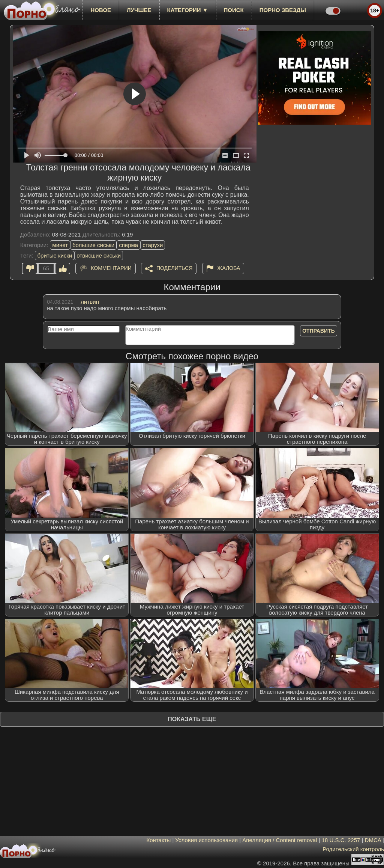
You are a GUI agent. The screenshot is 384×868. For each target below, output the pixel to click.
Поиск (234, 10)
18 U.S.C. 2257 (341, 840)
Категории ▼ (188, 10)
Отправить (319, 331)
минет (60, 245)
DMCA (373, 840)
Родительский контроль (353, 849)
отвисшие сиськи (99, 255)
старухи (153, 245)
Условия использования (207, 840)
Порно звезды (283, 10)
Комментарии (111, 268)
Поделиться (174, 268)
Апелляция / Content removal (280, 840)
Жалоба (229, 268)
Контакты (159, 840)
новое (101, 10)
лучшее (139, 10)
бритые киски (55, 255)
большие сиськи (93, 245)
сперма (128, 245)
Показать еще (192, 719)
